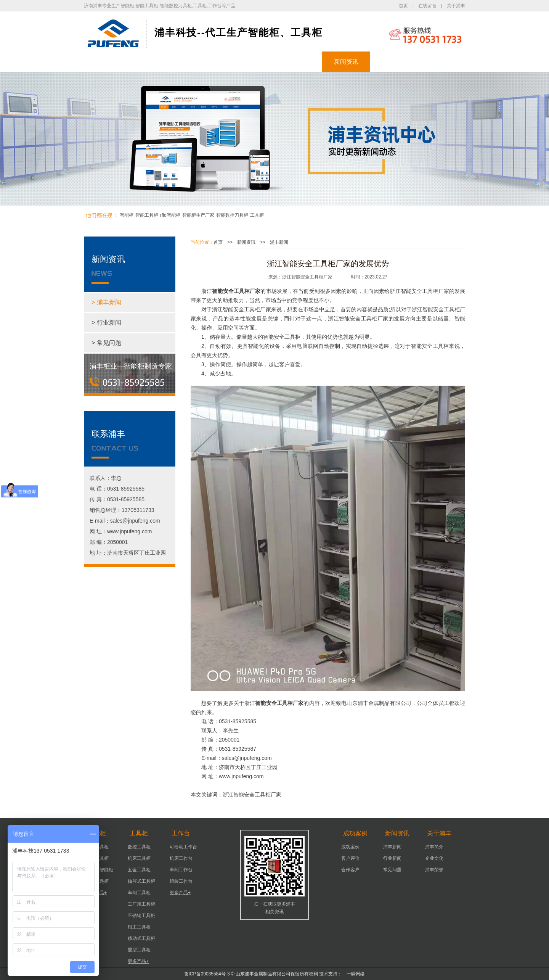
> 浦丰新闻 (106, 302)
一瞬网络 (353, 974)
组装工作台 (181, 881)
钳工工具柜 (139, 927)
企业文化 (434, 858)
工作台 (251, 62)
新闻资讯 (346, 62)
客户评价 (350, 858)
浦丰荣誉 (434, 870)
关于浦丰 (456, 6)
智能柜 (156, 62)
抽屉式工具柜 (141, 881)
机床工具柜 (139, 858)
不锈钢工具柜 (141, 916)
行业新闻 (392, 858)
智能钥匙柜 (97, 881)
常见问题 (392, 870)
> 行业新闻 (106, 323)
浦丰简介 (434, 847)
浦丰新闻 (279, 242)
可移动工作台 (183, 847)
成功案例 (299, 62)
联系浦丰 (441, 62)
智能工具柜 (147, 215)
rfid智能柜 (170, 215)
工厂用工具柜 (141, 904)
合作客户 (350, 870)
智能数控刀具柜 (232, 215)
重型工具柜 (139, 950)
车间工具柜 (139, 893)
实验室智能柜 (100, 870)
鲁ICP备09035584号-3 (207, 974)
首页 (403, 6)
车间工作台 (181, 870)
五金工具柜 (139, 870)
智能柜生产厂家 (198, 215)
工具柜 (203, 62)
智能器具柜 (97, 847)
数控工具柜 (139, 847)
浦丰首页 (108, 62)
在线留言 (427, 6)
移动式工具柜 (141, 938)
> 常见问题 (106, 343)
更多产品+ (96, 893)
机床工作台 (181, 858)
